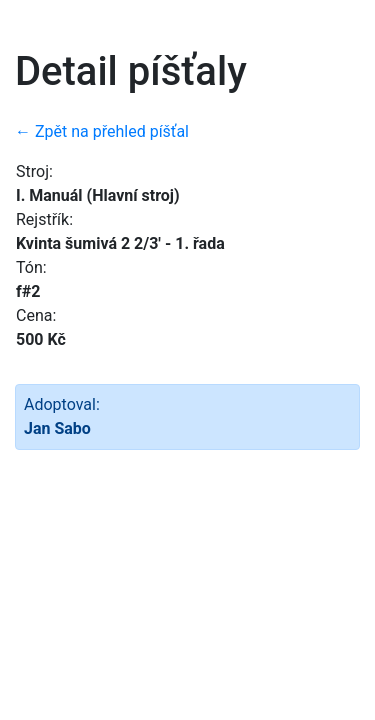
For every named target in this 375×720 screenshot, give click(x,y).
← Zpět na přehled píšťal (102, 131)
